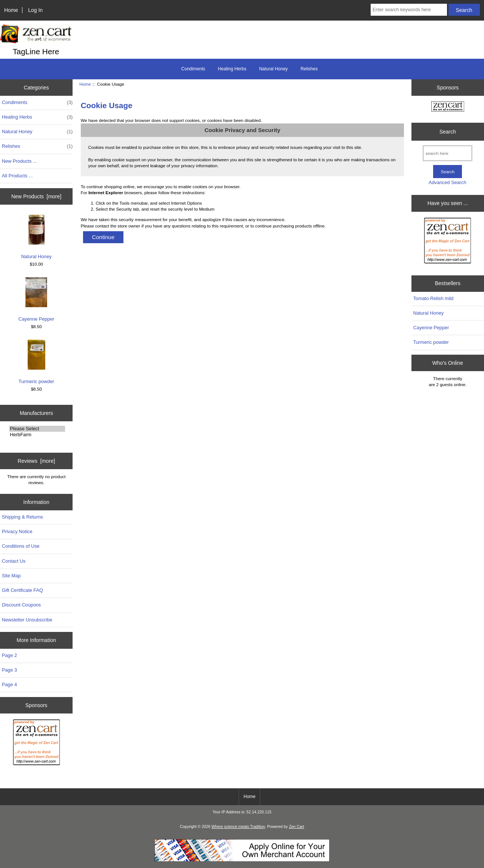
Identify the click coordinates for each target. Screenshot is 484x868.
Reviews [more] (36, 461)
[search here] (448, 153)
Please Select (37, 429)
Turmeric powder (36, 362)
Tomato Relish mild (434, 298)
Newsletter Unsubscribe (27, 620)
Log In (35, 10)
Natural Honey (274, 69)
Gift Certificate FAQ (22, 590)
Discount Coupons (21, 605)
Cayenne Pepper (36, 299)
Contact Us (14, 561)
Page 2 (9, 655)
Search (448, 132)
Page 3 (9, 670)
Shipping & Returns (22, 517)
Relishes (309, 69)
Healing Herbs (232, 69)
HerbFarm (37, 435)
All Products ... (17, 176)
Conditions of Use (21, 546)
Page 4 (9, 684)
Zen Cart (296, 827)
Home (11, 10)
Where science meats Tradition (238, 827)
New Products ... (19, 161)
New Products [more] (36, 196)
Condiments (193, 69)
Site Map (11, 576)
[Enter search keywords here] (409, 10)
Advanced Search (448, 182)
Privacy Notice (17, 531)
